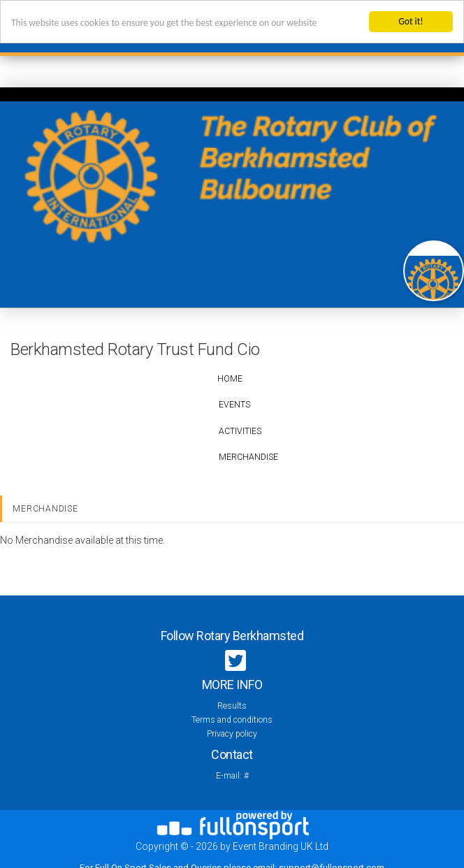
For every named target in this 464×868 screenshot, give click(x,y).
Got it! (411, 21)
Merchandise (248, 457)
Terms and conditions (232, 720)
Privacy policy (232, 734)
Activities (240, 431)
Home (230, 379)
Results (232, 706)
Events (234, 405)
